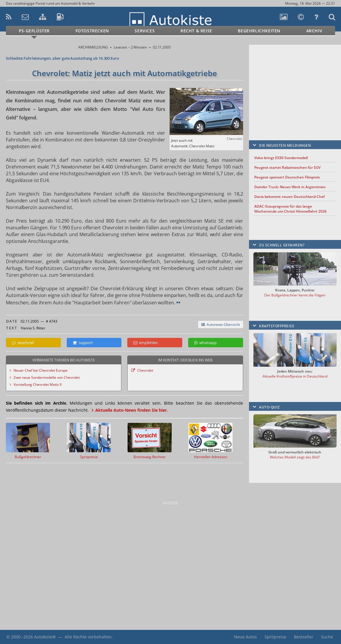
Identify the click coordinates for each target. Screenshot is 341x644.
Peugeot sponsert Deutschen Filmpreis (287, 177)
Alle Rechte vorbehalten (88, 637)
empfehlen (146, 343)
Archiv (314, 31)
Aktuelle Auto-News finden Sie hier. (132, 410)
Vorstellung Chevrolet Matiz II (37, 384)
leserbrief (23, 343)
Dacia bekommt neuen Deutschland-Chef (289, 197)
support (83, 343)
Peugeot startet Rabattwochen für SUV (287, 167)
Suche (327, 637)
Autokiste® (45, 637)
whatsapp (205, 343)
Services (145, 31)
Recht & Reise (196, 31)
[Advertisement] (295, 84)
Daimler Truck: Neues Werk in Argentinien (290, 187)
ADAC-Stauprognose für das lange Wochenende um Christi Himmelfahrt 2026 (290, 209)
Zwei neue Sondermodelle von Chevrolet (47, 377)
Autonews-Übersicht (221, 324)
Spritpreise (275, 637)
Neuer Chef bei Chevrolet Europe (41, 370)
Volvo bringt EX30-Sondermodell (281, 158)
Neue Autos (245, 637)
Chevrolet (145, 370)
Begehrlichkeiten (259, 31)
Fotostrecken (92, 31)
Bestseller (304, 637)
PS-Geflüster (34, 31)
